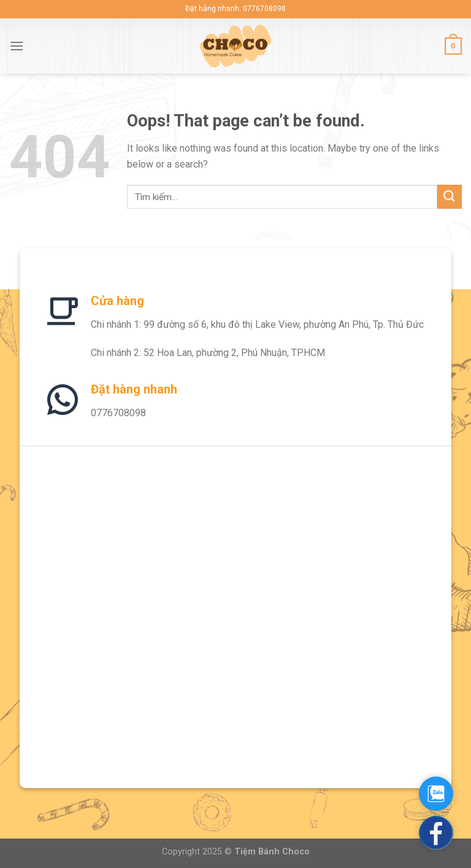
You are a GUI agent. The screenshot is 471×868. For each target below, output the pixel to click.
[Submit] (450, 197)
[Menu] (17, 46)
